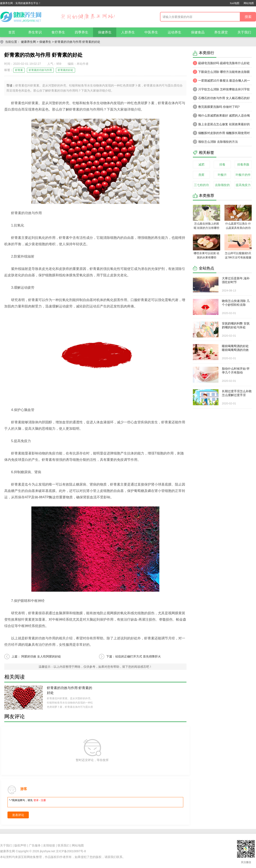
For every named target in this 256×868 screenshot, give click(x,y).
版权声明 (20, 845)
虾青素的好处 (65, 70)
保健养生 (105, 32)
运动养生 (175, 32)
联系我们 (64, 845)
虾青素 (19, 70)
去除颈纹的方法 (222, 186)
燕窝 (201, 175)
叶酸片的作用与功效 (243, 176)
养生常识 (35, 32)
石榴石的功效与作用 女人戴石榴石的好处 (221, 99)
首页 (12, 32)
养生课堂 (221, 32)
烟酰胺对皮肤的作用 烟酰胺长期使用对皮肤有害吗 (221, 134)
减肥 (201, 164)
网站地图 (249, 3)
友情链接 (49, 845)
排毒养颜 (243, 164)
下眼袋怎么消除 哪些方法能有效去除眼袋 (221, 73)
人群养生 (128, 32)
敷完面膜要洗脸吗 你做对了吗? (216, 107)
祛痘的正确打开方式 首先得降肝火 (138, 656)
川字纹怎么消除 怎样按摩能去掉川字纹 (221, 89)
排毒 (222, 164)
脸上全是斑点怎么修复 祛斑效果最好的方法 (221, 125)
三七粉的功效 (201, 186)
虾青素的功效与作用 (40, 70)
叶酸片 (222, 175)
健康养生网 (28, 42)
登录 (36, 800)
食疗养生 (58, 32)
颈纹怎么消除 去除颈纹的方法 (215, 142)
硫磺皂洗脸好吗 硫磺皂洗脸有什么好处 (221, 63)
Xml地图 (235, 3)
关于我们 (244, 32)
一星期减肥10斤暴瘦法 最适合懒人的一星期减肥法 (221, 82)
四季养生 (81, 32)
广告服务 (35, 845)
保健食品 (198, 32)
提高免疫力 (243, 185)
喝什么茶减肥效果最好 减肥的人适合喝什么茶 (221, 117)
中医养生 (151, 32)
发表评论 (18, 815)
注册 (43, 800)
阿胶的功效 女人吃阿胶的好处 (41, 656)
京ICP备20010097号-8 (71, 851)
